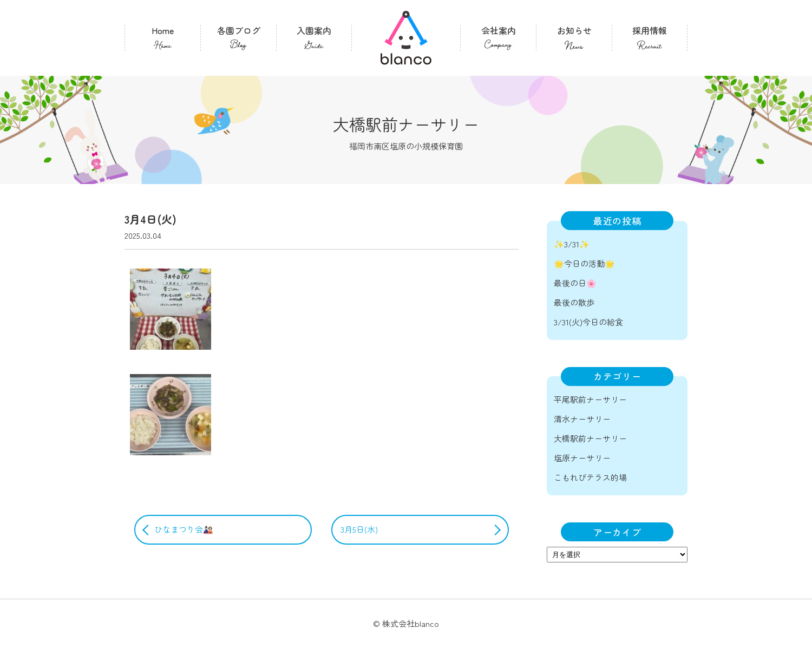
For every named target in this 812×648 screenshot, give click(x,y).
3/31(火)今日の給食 (588, 322)
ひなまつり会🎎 (184, 529)
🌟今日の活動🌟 (584, 263)
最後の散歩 (574, 302)
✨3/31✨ (572, 244)
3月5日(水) (359, 529)
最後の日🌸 (575, 283)
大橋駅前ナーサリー (590, 438)
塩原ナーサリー (582, 458)
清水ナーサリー (582, 419)
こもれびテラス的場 (590, 477)
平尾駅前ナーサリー (590, 399)
